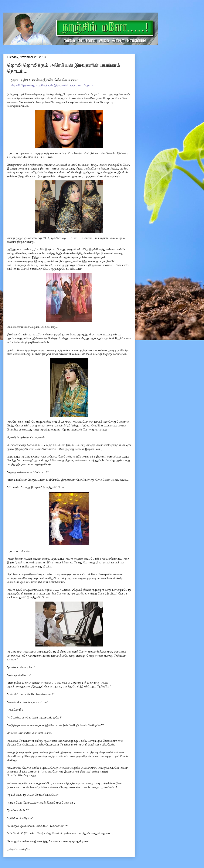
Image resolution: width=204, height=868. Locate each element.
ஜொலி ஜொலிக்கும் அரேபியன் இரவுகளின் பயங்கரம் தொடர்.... (54, 85)
